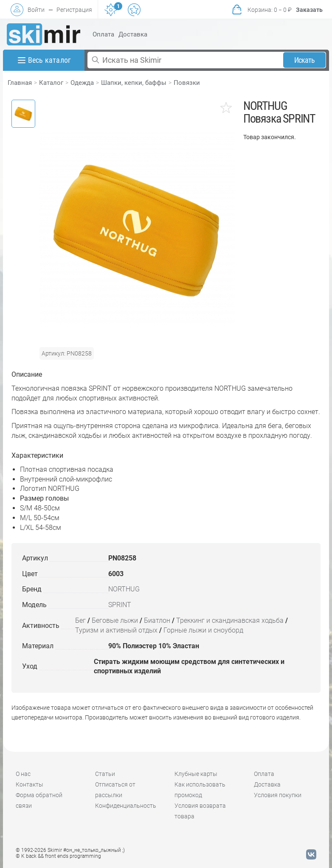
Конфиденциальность (126, 806)
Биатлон (157, 620)
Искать (305, 60)
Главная (20, 83)
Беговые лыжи (115, 620)
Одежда (82, 83)
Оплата (103, 34)
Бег (80, 620)
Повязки (187, 83)
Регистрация (74, 10)
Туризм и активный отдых (116, 630)
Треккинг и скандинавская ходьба (230, 620)
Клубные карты (196, 774)
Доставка (133, 34)
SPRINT (120, 605)
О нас (23, 774)
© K (58, 856)
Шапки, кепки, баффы (134, 83)
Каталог (51, 83)
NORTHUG (124, 589)
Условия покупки (278, 795)
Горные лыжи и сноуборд (203, 630)
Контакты (30, 784)
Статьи (105, 774)
